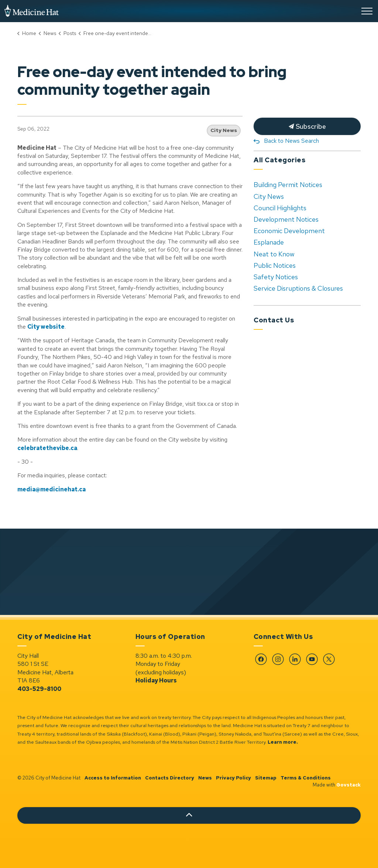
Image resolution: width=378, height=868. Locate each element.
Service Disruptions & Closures (298, 288)
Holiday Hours (156, 680)
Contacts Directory (170, 778)
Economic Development (289, 231)
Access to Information (113, 778)
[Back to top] (189, 815)
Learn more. (283, 742)
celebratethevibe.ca (47, 448)
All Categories (279, 160)
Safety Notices (276, 277)
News (205, 778)
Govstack (348, 785)
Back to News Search (291, 141)
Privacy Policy (233, 778)
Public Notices (275, 265)
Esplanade (269, 242)
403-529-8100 (39, 689)
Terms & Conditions (306, 778)
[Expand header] (367, 11)
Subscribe (307, 126)
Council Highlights (280, 208)
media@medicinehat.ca (51, 489)
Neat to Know (274, 254)
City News (224, 130)
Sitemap (266, 778)
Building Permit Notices (288, 185)
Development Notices (286, 219)
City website (46, 327)
